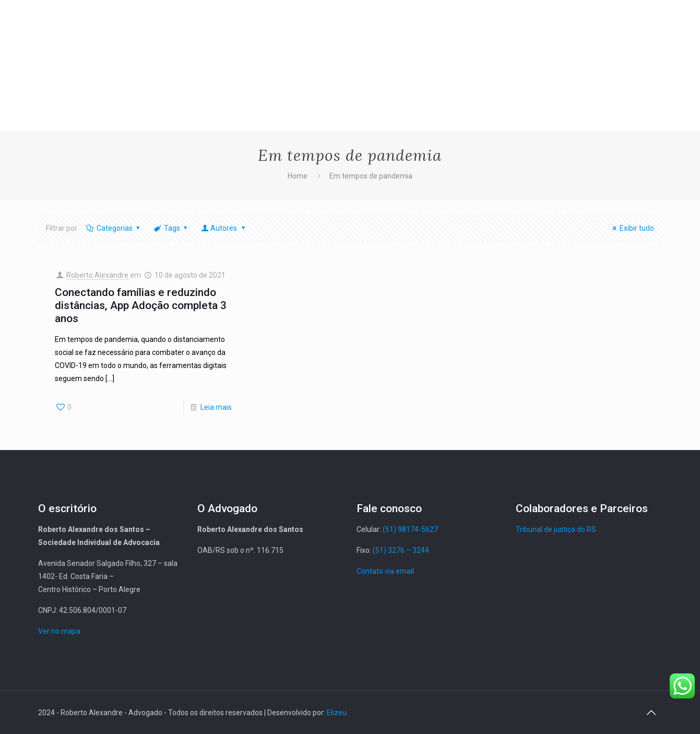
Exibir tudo (632, 228)
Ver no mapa (59, 631)
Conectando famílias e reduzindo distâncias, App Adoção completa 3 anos (141, 305)
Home (298, 176)
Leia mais (216, 407)
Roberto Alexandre (97, 275)
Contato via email (385, 571)
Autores (224, 228)
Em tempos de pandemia (371, 176)
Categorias (114, 228)
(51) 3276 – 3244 (401, 550)
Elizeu (337, 713)
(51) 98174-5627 (410, 529)
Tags (171, 228)
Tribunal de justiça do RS (556, 529)
